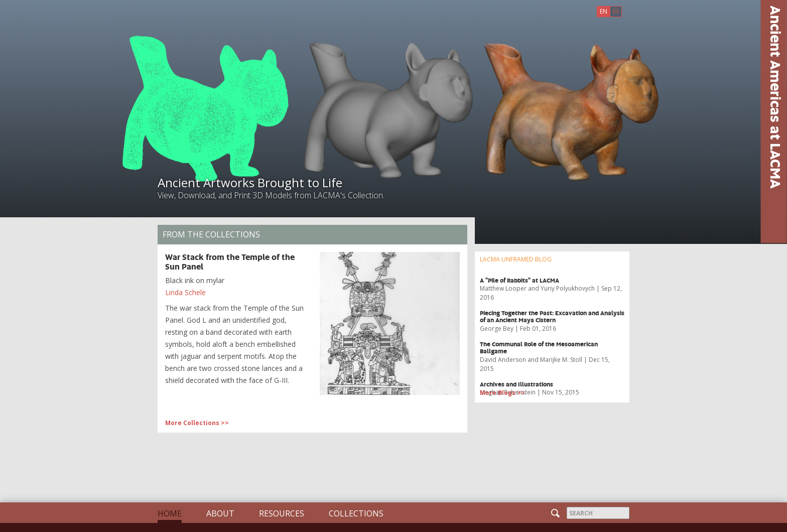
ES (616, 11)
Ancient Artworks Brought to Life (250, 182)
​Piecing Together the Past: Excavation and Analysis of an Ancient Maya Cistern (552, 316)
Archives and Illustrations (516, 384)
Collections (356, 513)
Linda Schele (185, 292)
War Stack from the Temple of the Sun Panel (230, 261)
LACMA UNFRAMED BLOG (516, 259)
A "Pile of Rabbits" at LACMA (519, 280)
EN (604, 11)
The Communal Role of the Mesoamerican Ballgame (539, 348)
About (220, 513)
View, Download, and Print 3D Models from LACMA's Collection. (271, 195)
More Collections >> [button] (197, 423)
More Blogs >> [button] (502, 393)
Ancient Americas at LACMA (776, 97)
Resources (282, 513)
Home (170, 513)
